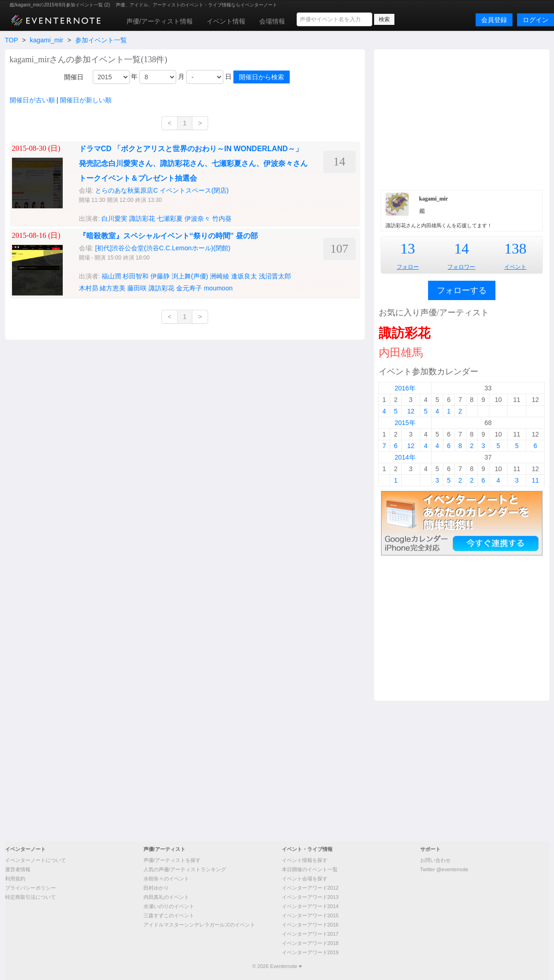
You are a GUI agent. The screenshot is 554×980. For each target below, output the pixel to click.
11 (536, 480)
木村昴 (89, 288)
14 (461, 248)
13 (408, 248)
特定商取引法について (30, 897)
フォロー (408, 267)
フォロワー (461, 267)
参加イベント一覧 (101, 40)
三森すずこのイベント (169, 915)
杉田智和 (136, 276)
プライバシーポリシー (30, 888)
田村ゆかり (156, 888)
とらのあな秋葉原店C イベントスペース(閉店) (162, 190)
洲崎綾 (220, 276)
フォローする (462, 290)
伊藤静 (160, 276)
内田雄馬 (401, 352)
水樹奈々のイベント (166, 879)
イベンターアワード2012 (310, 888)
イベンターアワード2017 (310, 934)
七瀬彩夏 (170, 218)
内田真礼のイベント (166, 897)
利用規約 (15, 879)
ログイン (536, 20)
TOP (12, 40)
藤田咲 (137, 288)
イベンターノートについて (36, 860)
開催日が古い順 (32, 100)
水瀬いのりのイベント (169, 906)
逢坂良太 (244, 276)
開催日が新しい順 (86, 100)
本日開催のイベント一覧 (310, 869)
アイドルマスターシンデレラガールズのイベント (199, 925)
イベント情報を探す (305, 860)
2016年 (405, 388)
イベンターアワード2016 (310, 925)
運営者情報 (18, 869)
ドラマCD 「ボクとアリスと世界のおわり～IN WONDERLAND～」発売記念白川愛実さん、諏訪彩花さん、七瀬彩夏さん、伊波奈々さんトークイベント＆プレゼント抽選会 (193, 163)
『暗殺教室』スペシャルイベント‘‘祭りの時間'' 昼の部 (168, 236)
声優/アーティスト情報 (160, 21)
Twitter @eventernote (444, 869)
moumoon (218, 288)
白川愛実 (114, 218)
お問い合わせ (435, 860)
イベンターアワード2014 (310, 906)
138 (515, 248)
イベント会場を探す (305, 879)
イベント (515, 267)
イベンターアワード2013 (310, 897)
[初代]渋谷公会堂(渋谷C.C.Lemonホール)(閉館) (163, 248)
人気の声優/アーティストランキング (185, 869)
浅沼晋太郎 (275, 276)
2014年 (405, 457)
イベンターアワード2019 (310, 952)
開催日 (74, 77)
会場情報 (272, 21)
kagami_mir (47, 40)
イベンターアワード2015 (310, 915)
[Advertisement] (462, 118)
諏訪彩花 (142, 218)
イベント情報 (226, 21)
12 (411, 411)
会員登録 (494, 20)
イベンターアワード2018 (310, 943)
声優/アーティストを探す (172, 860)
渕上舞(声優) (190, 276)
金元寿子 (189, 288)
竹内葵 (222, 218)
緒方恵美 (113, 288)
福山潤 (111, 276)
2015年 (405, 423)
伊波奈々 (197, 218)
